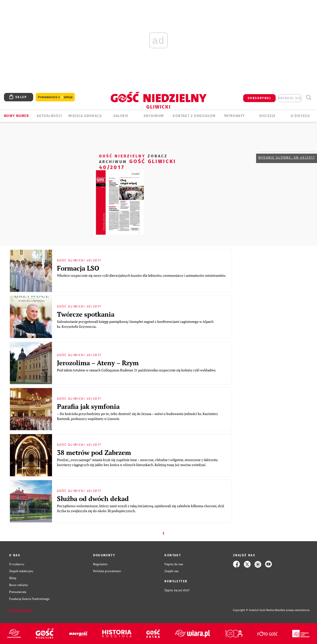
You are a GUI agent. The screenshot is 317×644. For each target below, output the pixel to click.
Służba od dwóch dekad (93, 499)
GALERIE (121, 116)
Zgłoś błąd (21, 610)
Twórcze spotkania (86, 314)
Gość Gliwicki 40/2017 (138, 161)
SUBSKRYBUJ (259, 98)
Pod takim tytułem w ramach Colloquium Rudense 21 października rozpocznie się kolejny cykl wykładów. (137, 370)
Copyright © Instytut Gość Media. (254, 610)
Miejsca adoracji (85, 116)
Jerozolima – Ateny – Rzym (98, 363)
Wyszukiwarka (308, 98)
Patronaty (235, 116)
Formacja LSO (78, 268)
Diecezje (267, 116)
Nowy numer (16, 116)
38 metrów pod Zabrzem (94, 452)
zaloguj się (290, 98)
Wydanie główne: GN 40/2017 (287, 158)
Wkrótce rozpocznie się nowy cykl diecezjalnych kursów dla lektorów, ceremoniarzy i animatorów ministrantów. (141, 278)
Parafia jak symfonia (88, 406)
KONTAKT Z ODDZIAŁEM (194, 116)
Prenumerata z (55, 97)
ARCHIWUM (154, 116)
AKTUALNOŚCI (49, 116)
